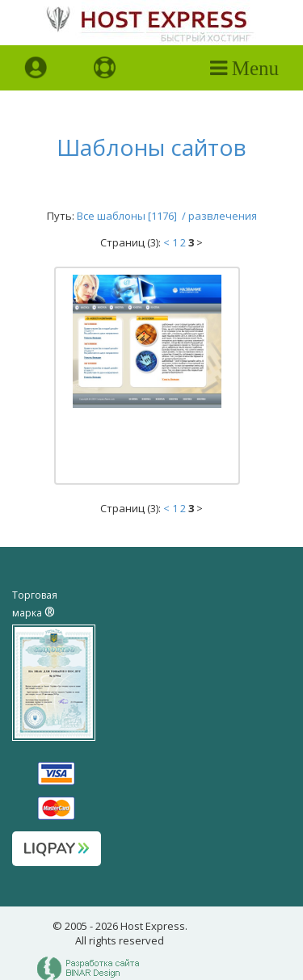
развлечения (223, 216)
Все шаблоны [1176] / (133, 216)
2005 (76, 926)
